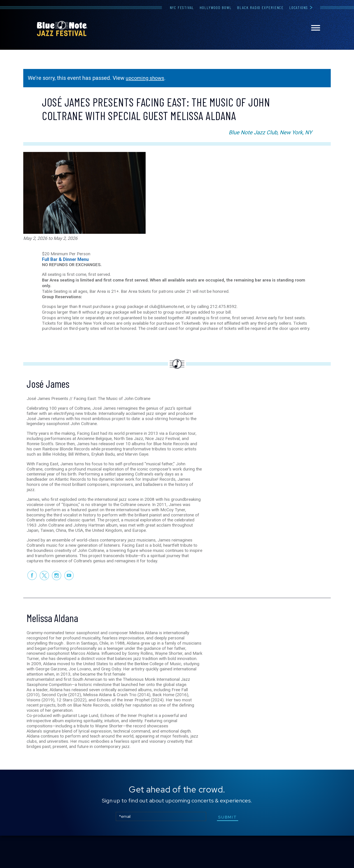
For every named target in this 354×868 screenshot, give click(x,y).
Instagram (57, 597)
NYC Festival (182, 7)
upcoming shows (147, 78)
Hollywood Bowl (215, 7)
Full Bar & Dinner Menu (65, 253)
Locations (299, 7)
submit (229, 849)
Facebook (32, 597)
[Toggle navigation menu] (316, 28)
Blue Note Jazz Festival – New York (62, 28)
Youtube (69, 597)
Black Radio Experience (260, 7)
